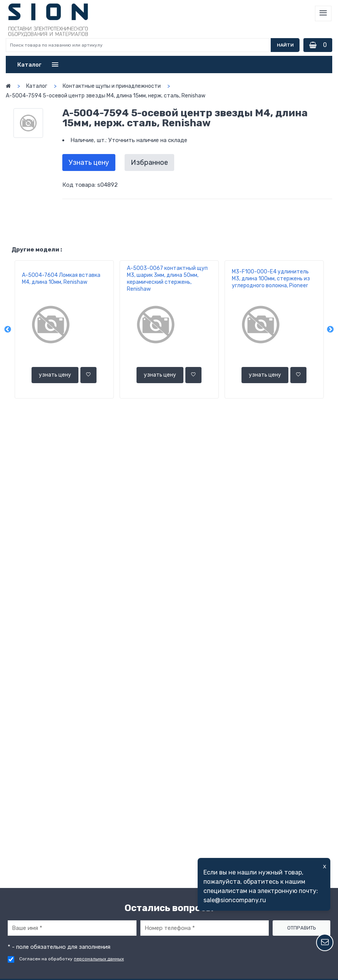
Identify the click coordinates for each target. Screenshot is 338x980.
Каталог (37, 86)
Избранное (149, 162)
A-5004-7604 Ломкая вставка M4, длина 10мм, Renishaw (61, 279)
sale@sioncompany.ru (235, 900)
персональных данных (99, 959)
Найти (285, 45)
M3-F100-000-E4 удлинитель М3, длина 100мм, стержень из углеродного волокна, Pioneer (271, 279)
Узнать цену (89, 162)
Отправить (302, 928)
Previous (8, 330)
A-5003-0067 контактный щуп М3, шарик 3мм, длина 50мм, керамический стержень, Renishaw (167, 279)
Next (330, 330)
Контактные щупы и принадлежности (112, 86)
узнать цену (55, 375)
